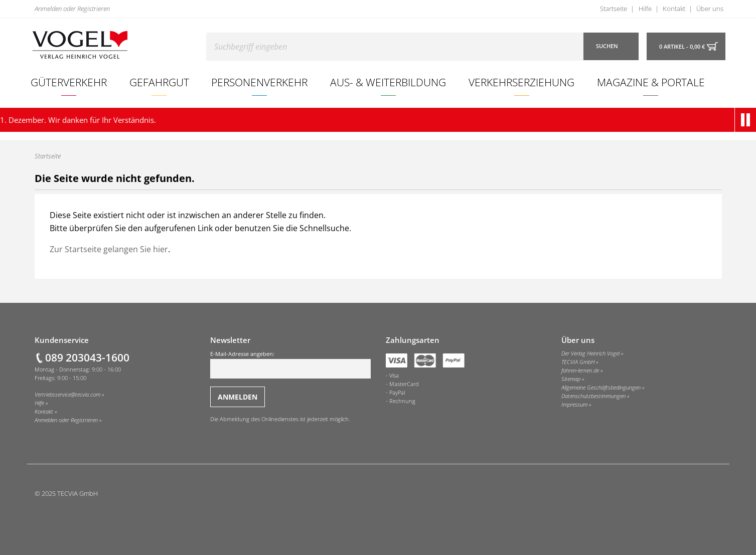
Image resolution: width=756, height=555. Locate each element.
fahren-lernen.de (580, 371)
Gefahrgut (159, 82)
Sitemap (571, 379)
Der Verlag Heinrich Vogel (590, 353)
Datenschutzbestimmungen (593, 396)
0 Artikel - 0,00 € (682, 47)
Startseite (614, 9)
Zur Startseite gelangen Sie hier (109, 249)
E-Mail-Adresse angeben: (290, 364)
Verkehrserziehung (521, 82)
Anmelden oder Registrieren (72, 9)
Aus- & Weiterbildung (388, 82)
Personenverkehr (259, 82)
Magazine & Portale (651, 82)
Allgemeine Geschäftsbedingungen (601, 388)
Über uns (710, 9)
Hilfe (645, 9)
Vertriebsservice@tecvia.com (67, 395)
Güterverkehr (69, 82)
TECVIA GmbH (578, 362)
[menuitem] (69, 82)
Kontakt (674, 9)
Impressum (574, 405)
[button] (747, 120)
